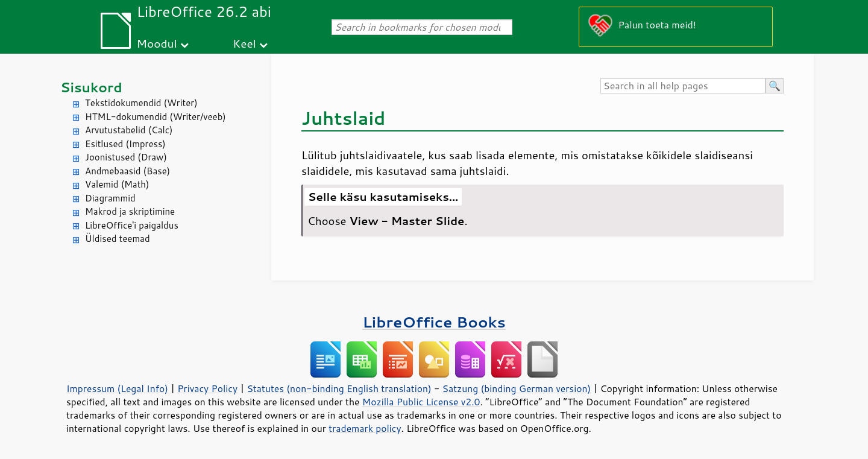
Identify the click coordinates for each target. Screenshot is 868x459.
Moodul (157, 43)
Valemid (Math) (117, 184)
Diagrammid (110, 198)
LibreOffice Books (434, 322)
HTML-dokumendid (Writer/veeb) (156, 117)
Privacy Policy (207, 388)
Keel (244, 43)
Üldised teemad (118, 239)
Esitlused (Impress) (125, 144)
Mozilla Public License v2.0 (421, 402)
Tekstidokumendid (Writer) (141, 103)
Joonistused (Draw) (126, 157)
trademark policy (365, 428)
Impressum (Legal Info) (117, 388)
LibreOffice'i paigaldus (132, 225)
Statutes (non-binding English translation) (339, 388)
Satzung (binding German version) (517, 388)
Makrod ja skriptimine (130, 211)
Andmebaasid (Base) (127, 171)
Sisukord (91, 87)
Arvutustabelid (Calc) (129, 130)
